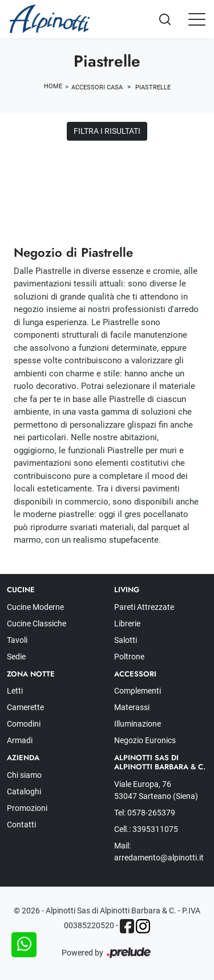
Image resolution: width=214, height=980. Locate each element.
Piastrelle (153, 87)
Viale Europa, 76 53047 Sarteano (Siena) (156, 790)
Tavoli (17, 640)
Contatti (21, 825)
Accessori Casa (97, 87)
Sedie (16, 657)
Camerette (25, 707)
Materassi (132, 707)
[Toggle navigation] (197, 19)
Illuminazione (138, 724)
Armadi (20, 740)
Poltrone (129, 657)
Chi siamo (24, 775)
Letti (15, 691)
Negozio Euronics (145, 740)
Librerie (127, 624)
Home (53, 86)
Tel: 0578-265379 (145, 813)
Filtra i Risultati (107, 131)
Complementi (138, 691)
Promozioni (27, 808)
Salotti (126, 640)
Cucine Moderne (35, 607)
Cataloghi (24, 792)
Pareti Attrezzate (144, 607)
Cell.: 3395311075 (146, 829)
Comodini (24, 724)
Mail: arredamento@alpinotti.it (159, 852)
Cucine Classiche (37, 624)
